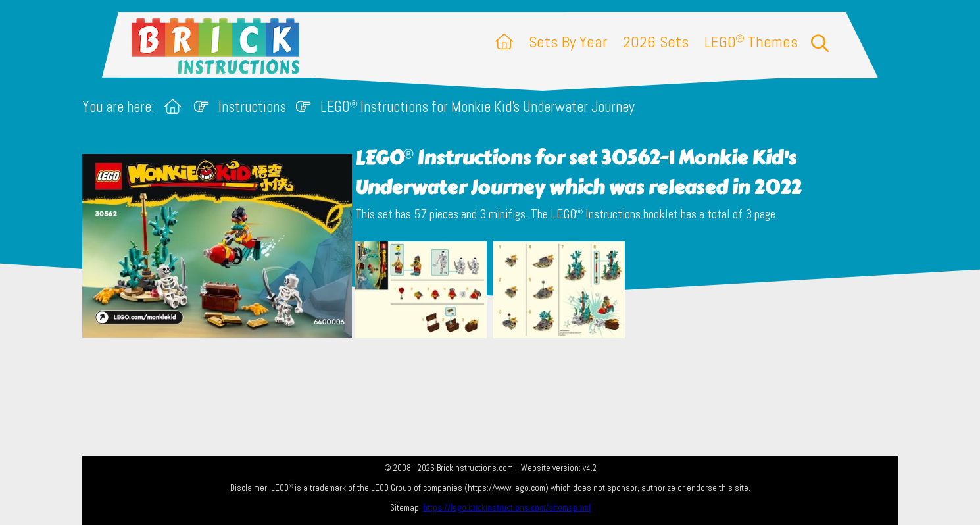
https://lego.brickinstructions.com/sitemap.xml (507, 508)
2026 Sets (656, 42)
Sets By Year (568, 42)
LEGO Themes (751, 42)
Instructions (252, 107)
